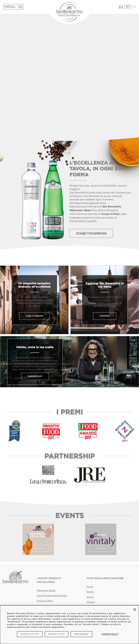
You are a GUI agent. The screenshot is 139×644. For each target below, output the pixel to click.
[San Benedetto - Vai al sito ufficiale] (15, 583)
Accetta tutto (30, 634)
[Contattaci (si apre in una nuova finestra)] (121, 8)
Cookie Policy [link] (110, 634)
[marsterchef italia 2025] (38, 539)
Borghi (90, 592)
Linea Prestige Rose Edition (52, 596)
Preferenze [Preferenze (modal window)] (81, 634)
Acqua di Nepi (45, 601)
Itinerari (91, 602)
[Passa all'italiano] (127, 7)
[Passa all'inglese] (134, 7)
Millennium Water (46, 591)
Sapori (90, 597)
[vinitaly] (101, 539)
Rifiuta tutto (56, 634)
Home (90, 587)
